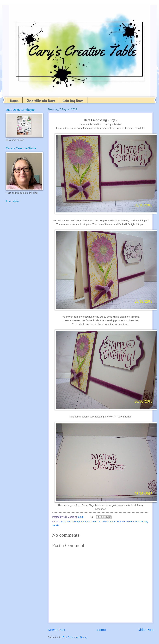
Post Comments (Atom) (75, 637)
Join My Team (73, 101)
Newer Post (56, 630)
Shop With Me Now (41, 101)
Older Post (145, 630)
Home (14, 101)
